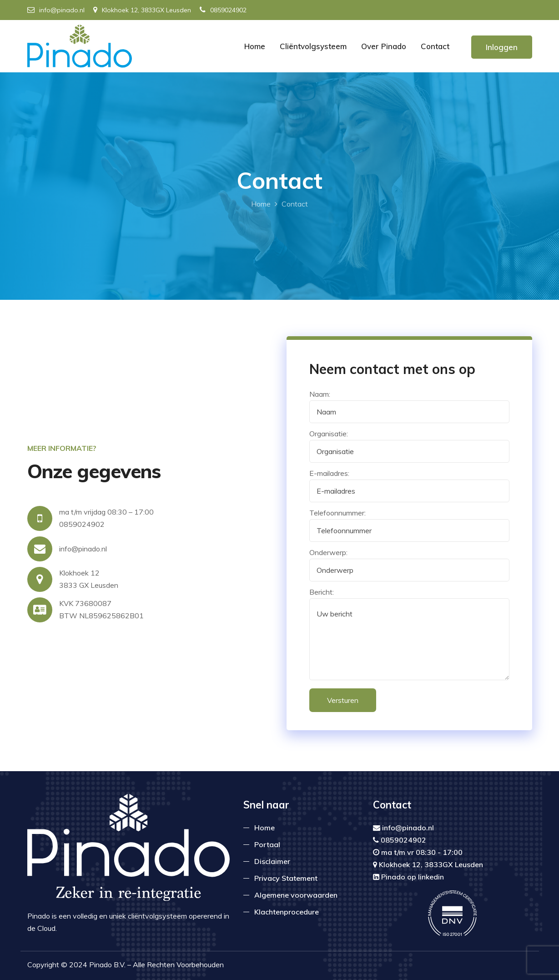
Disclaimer (272, 861)
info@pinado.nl (56, 10)
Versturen (343, 700)
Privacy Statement (286, 878)
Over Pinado (384, 46)
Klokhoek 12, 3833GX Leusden (142, 10)
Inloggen (502, 47)
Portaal (267, 844)
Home (255, 46)
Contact (435, 46)
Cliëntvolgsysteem (313, 46)
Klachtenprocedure (287, 912)
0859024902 (223, 10)
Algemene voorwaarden (296, 895)
